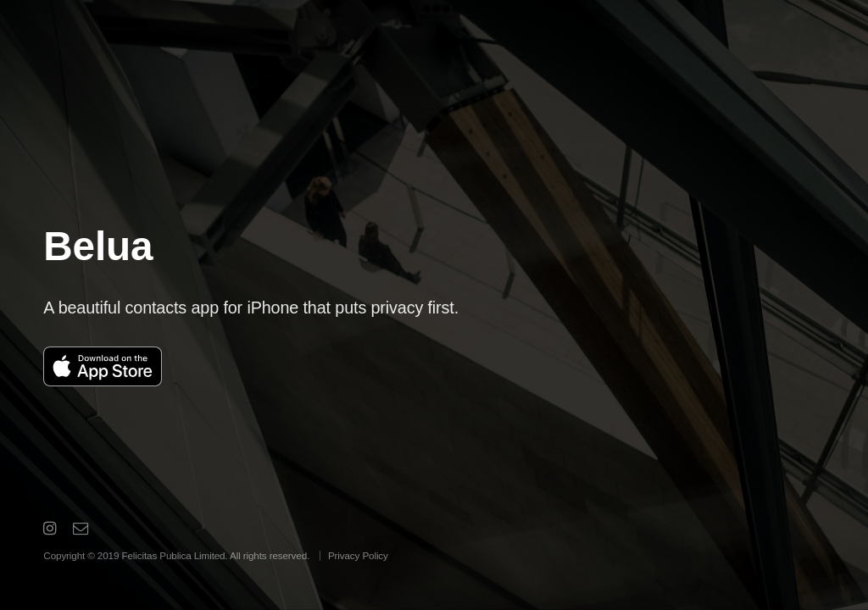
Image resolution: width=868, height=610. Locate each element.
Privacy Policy (358, 555)
